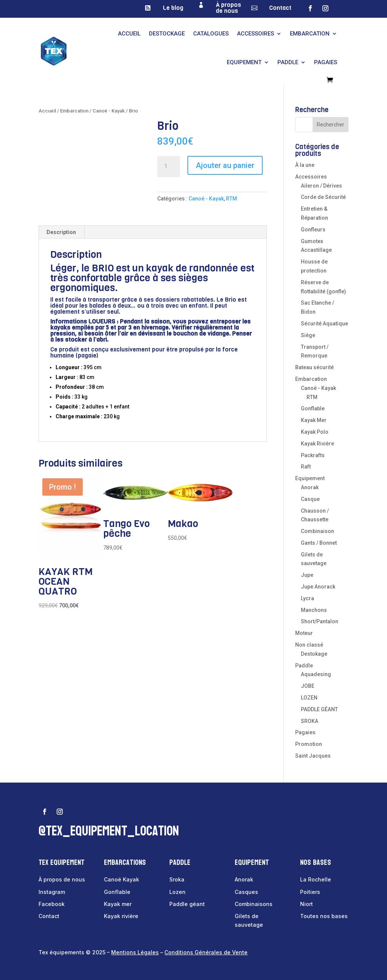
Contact (280, 8)
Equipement (244, 62)
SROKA (310, 721)
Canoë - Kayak (109, 111)
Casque (310, 499)
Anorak (310, 487)
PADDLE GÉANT (319, 709)
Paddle (288, 62)
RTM (231, 199)
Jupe (307, 575)
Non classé (309, 645)
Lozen (177, 892)
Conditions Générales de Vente (206, 952)
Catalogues (211, 34)
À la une (305, 165)
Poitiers (310, 892)
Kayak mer (118, 904)
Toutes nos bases (324, 916)
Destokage (314, 654)
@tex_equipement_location (109, 831)
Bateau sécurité (314, 367)
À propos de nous (228, 8)
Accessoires (255, 34)
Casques (246, 892)
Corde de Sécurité (323, 197)
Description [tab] (61, 232)
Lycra (307, 598)
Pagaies (326, 62)
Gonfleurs (313, 230)
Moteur (304, 633)
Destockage (167, 34)
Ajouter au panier (225, 165)
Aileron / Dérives (321, 186)
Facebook (52, 904)
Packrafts (313, 455)
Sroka (177, 879)
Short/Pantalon (320, 621)
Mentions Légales (135, 952)
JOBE (308, 686)
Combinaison (317, 531)
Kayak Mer (314, 420)
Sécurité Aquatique (324, 324)
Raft (306, 467)
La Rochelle (316, 879)
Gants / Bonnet (319, 543)
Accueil (129, 34)
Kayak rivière (121, 916)
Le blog (173, 8)
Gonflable (313, 408)
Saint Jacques (313, 756)
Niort (307, 904)
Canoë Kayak (122, 879)
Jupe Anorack (318, 587)
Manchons (314, 610)
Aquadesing (316, 674)
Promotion (309, 744)
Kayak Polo (315, 432)
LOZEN (309, 698)
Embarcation (310, 34)
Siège (308, 335)
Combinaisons (254, 904)
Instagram (52, 892)
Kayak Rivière (317, 444)
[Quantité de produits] (169, 166)
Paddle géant (187, 904)
